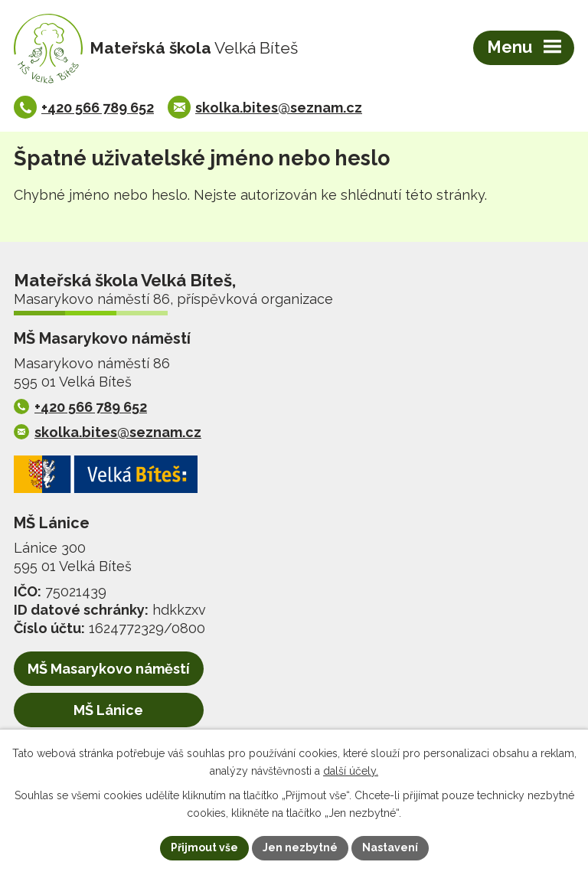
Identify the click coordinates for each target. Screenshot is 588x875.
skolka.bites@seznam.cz (279, 108)
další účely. (351, 771)
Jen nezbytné (300, 847)
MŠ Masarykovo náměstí (109, 669)
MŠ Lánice (108, 710)
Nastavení (390, 847)
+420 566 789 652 (98, 108)
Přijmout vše (204, 847)
